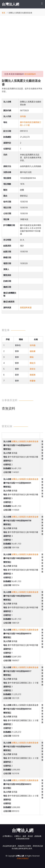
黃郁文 (33, 369)
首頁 (3, 13)
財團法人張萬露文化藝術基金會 (25, 441)
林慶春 (33, 381)
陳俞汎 (33, 363)
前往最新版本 (30, 74)
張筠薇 (23, 116)
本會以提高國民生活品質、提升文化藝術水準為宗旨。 (22, 90)
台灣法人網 (10, 4)
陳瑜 (32, 357)
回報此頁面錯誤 (23, 858)
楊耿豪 (33, 351)
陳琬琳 (33, 375)
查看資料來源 (26, 307)
